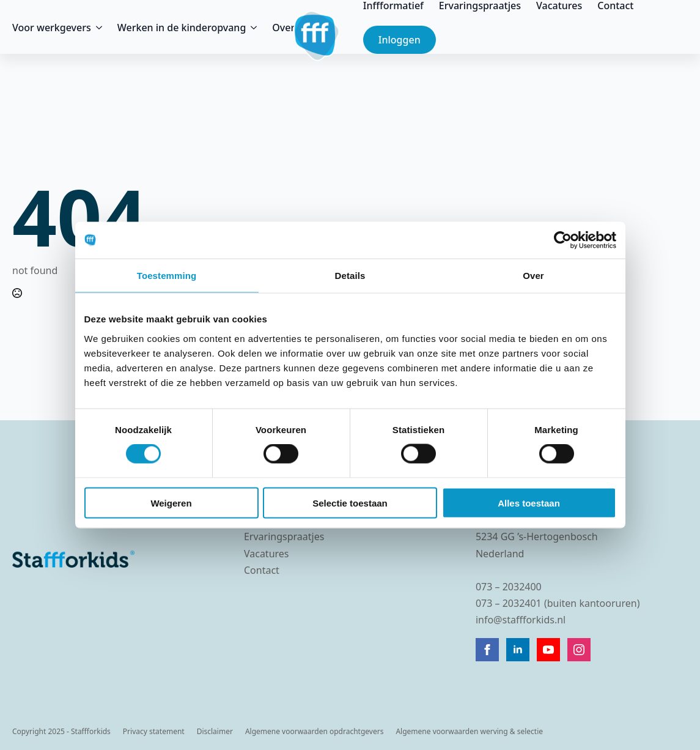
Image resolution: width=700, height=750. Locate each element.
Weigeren (171, 503)
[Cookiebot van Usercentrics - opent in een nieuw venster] (563, 240)
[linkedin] (518, 650)
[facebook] (487, 650)
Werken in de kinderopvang (182, 28)
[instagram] (579, 650)
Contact (615, 6)
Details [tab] (350, 276)
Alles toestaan (529, 503)
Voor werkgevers (52, 28)
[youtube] (548, 650)
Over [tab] (533, 276)
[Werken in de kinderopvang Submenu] (251, 28)
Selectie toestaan (350, 503)
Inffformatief (393, 6)
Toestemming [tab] (167, 276)
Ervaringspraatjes (480, 6)
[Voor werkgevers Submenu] (97, 28)
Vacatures (559, 6)
